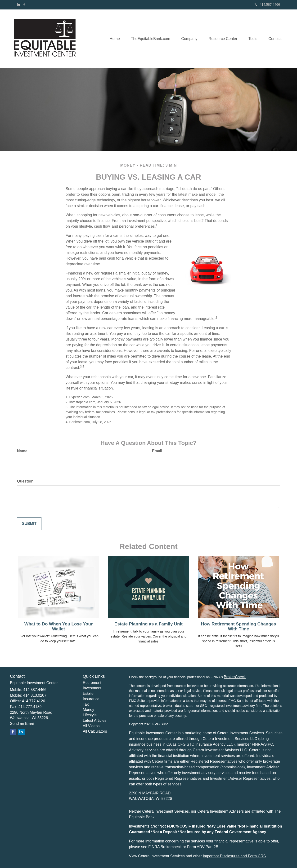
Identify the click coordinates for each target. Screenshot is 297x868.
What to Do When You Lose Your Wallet (59, 626)
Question (25, 481)
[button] (147, 39)
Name (22, 451)
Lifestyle (90, 715)
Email (157, 451)
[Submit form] (29, 524)
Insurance (91, 699)
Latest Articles (95, 720)
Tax (86, 704)
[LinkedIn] (18, 4)
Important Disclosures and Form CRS (234, 856)
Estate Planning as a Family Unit (148, 624)
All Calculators (95, 731)
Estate (88, 693)
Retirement (92, 683)
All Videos (91, 726)
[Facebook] (24, 4)
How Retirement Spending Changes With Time (239, 626)
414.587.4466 (267, 4)
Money (89, 710)
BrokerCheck (235, 677)
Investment (92, 688)
